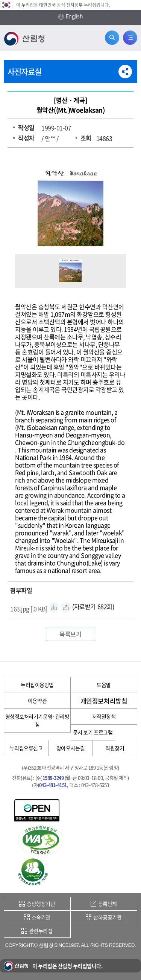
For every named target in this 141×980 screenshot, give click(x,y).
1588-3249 (53, 778)
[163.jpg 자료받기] (29, 608)
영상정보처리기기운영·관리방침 (37, 720)
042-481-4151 (53, 785)
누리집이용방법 (37, 685)
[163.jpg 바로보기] (66, 608)
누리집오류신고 (26, 748)
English (71, 16)
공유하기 (125, 72)
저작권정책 (104, 716)
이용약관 (37, 701)
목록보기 (70, 634)
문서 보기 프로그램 (93, 732)
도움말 (104, 685)
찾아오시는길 (70, 748)
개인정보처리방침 (104, 701)
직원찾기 (115, 748)
